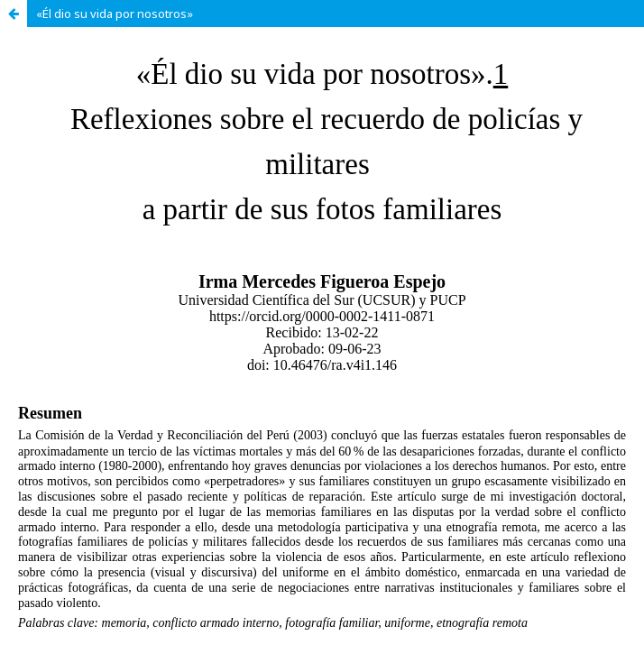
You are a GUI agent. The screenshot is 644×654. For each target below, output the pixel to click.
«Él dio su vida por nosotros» (115, 14)
